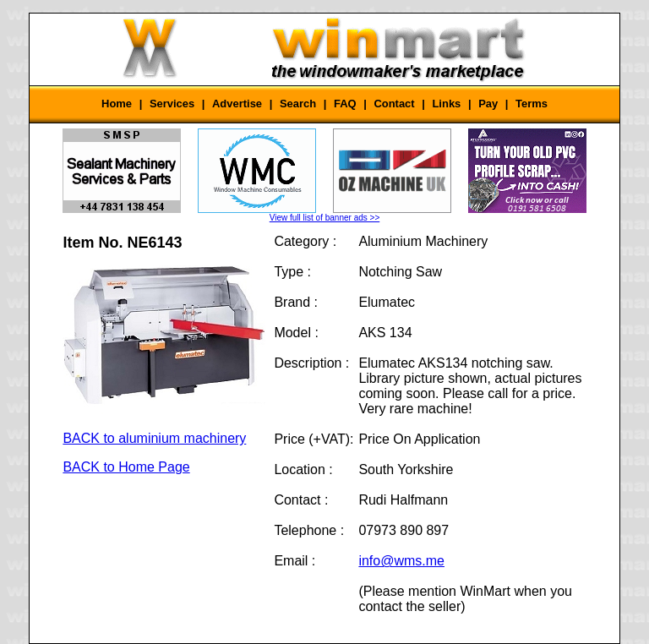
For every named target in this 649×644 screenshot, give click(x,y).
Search (298, 104)
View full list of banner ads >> (324, 218)
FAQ (345, 104)
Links (446, 104)
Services (172, 104)
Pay (488, 104)
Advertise (237, 104)
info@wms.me (401, 561)
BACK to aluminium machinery (154, 438)
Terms (532, 104)
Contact (394, 104)
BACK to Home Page (126, 467)
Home (117, 104)
